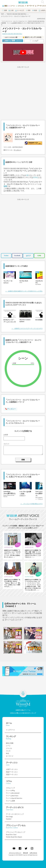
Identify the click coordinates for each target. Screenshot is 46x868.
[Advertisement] (23, 93)
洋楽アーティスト (12, 775)
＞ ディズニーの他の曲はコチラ (32, 504)
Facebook (17, 256)
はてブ (28, 256)
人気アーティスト (12, 769)
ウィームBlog (10, 790)
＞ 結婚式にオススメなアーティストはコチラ (27, 329)
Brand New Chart (11, 835)
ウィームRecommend (13, 793)
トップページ (10, 730)
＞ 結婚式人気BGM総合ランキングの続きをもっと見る (24, 291)
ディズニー (18, 150)
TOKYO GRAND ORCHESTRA (17, 14)
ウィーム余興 (10, 801)
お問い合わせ (33, 853)
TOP (2, 14)
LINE (39, 256)
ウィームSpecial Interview (14, 798)
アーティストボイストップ (15, 814)
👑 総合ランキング (32, 37)
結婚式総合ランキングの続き (17, 266)
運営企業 (26, 853)
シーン (8, 746)
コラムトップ (10, 788)
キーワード (10, 756)
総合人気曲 (10, 743)
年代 (7, 753)
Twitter (6, 256)
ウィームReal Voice (12, 796)
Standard (9, 819)
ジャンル (9, 748)
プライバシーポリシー (15, 853)
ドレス (8, 751)
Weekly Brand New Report (14, 837)
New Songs (9, 817)
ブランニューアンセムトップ (16, 832)
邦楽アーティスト (12, 772)
